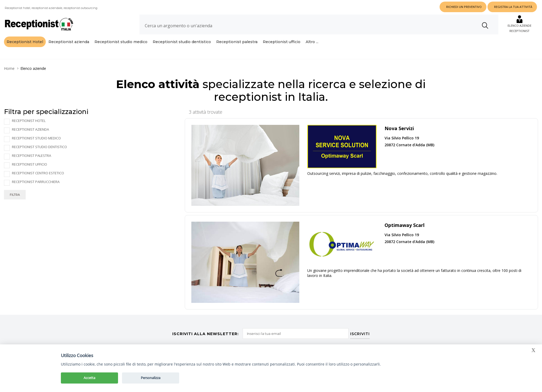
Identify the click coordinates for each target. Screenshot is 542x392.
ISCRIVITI (361, 332)
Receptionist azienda (69, 42)
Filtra (15, 195)
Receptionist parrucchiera (36, 182)
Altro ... (312, 42)
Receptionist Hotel (25, 42)
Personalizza (151, 378)
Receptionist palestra (237, 42)
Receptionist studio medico (121, 42)
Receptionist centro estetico (38, 173)
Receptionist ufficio (282, 42)
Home (9, 68)
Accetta (89, 378)
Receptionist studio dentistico (182, 42)
